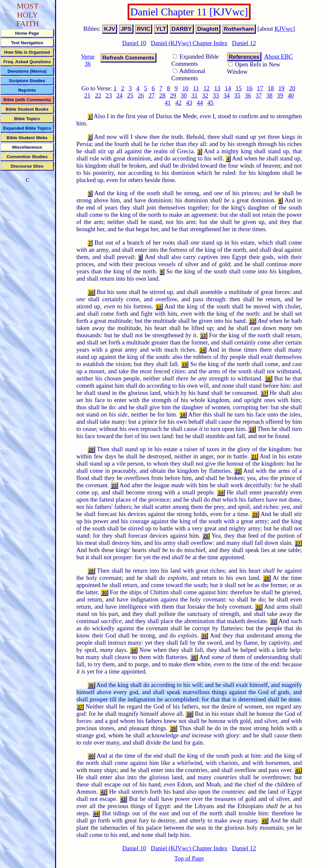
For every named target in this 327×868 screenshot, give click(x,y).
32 (205, 95)
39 (280, 95)
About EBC (278, 56)
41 (168, 103)
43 (189, 103)
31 (194, 95)
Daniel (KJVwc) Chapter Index (189, 43)
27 (152, 95)
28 (163, 95)
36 (248, 95)
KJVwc (284, 29)
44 (200, 103)
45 (210, 103)
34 (226, 95)
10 (185, 88)
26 (141, 95)
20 (292, 88)
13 (217, 88)
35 (237, 95)
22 (98, 95)
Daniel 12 (244, 43)
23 (109, 95)
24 (120, 95)
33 (216, 95)
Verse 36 (88, 60)
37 (259, 95)
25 (130, 95)
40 (291, 95)
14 (228, 88)
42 (179, 103)
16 (249, 88)
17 (260, 88)
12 (206, 88)
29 (173, 95)
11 (196, 88)
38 (269, 95)
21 (87, 95)
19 (282, 88)
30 (184, 95)
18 (271, 88)
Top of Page (189, 858)
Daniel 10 (134, 43)
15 (239, 88)
